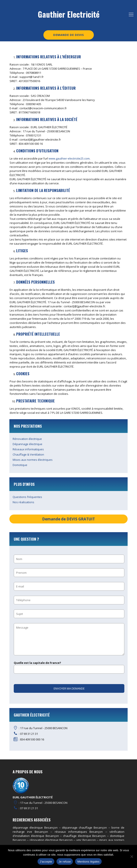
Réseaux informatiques (28, 449)
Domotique (20, 465)
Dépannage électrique (27, 444)
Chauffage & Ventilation (28, 454)
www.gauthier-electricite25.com (69, 158)
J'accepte (46, 862)
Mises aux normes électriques (33, 460)
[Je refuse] (132, 856)
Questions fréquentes (27, 497)
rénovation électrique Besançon (51, 840)
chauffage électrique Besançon (84, 836)
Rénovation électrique (27, 439)
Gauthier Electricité (69, 14)
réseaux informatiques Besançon (79, 832)
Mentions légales (88, 862)
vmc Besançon (86, 840)
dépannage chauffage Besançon (84, 828)
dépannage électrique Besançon (35, 828)
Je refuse (65, 862)
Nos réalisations (23, 502)
